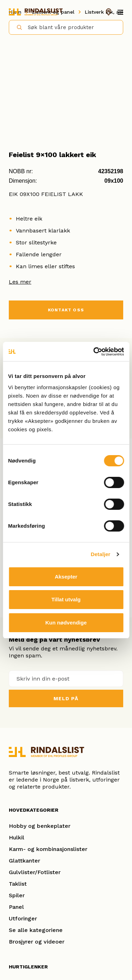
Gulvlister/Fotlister (35, 872)
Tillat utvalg (66, 599)
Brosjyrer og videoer (37, 942)
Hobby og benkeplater (40, 826)
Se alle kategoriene (36, 930)
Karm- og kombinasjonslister (48, 849)
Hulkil (17, 837)
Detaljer (101, 554)
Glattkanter (24, 861)
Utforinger (23, 918)
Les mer (20, 282)
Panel (16, 907)
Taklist (18, 884)
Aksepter (66, 577)
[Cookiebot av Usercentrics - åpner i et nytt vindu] (94, 352)
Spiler (17, 895)
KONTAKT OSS (66, 310)
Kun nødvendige (66, 623)
